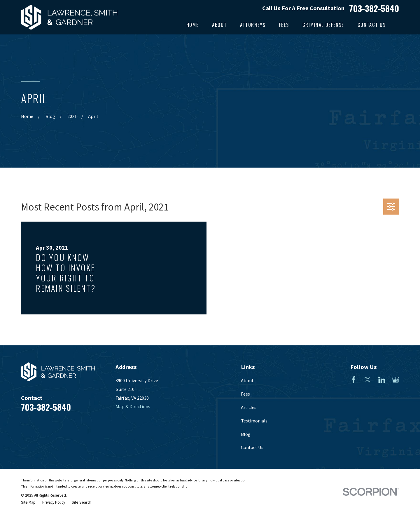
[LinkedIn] (382, 380)
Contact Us (252, 447)
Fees (245, 394)
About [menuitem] (219, 25)
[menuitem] (28, 503)
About (247, 380)
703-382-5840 (374, 8)
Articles (249, 407)
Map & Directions (133, 406)
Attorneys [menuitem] (253, 25)
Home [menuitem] (193, 25)
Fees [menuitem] (284, 25)
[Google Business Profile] (396, 380)
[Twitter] (368, 380)
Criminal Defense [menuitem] (323, 25)
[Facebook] (354, 380)
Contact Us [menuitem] (372, 25)
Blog (246, 434)
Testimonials (254, 421)
